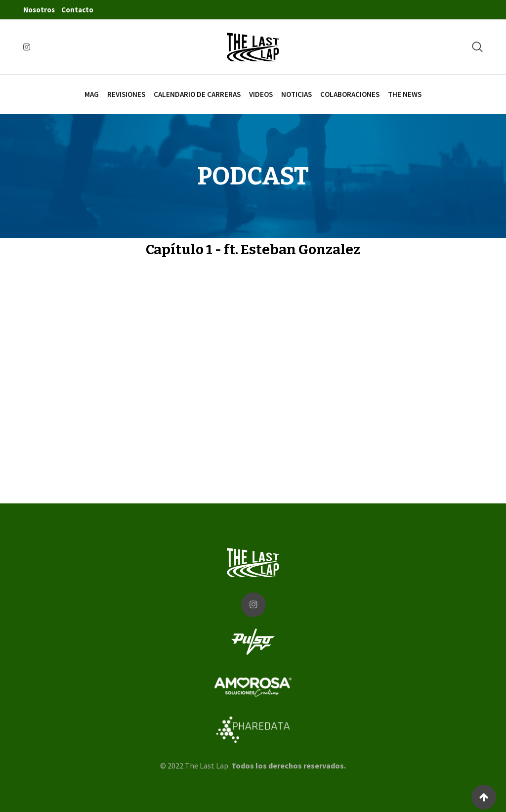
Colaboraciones (350, 94)
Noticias (296, 94)
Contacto (77, 10)
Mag (92, 94)
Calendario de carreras (197, 94)
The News (405, 94)
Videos (261, 94)
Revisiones (126, 94)
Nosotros (39, 10)
